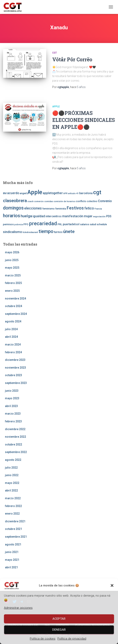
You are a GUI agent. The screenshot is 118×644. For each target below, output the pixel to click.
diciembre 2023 (15, 360)
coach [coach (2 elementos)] (30, 201)
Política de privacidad (72, 639)
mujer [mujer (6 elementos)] (88, 216)
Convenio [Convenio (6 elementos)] (105, 201)
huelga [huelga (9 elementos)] (26, 216)
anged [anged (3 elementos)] (23, 193)
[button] (112, 585)
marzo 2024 (13, 345)
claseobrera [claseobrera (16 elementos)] (15, 201)
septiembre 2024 (16, 314)
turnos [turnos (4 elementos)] (58, 232)
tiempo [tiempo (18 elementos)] (46, 231)
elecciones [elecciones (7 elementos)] (33, 208)
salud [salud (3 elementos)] (93, 224)
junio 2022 (12, 475)
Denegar (59, 630)
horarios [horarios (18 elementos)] (12, 216)
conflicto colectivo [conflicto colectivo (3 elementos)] (87, 201)
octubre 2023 (14, 375)
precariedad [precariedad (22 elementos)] (43, 224)
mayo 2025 (12, 268)
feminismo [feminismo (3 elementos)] (48, 209)
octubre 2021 (14, 529)
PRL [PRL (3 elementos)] (60, 224)
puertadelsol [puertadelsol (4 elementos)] (71, 224)
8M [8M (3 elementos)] (5, 193)
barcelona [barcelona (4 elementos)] (86, 193)
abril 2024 (11, 337)
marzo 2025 (13, 275)
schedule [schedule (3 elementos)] (102, 224)
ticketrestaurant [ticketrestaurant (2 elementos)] (30, 232)
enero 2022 (12, 514)
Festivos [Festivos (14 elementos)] (75, 208)
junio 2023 (12, 391)
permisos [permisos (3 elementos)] (8, 224)
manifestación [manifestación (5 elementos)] (73, 216)
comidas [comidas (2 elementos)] (49, 201)
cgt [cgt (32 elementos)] (97, 192)
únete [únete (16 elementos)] (69, 231)
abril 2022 (11, 490)
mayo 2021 (12, 560)
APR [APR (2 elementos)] (65, 193)
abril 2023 (11, 406)
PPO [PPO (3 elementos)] (26, 224)
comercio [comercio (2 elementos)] (39, 201)
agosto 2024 (13, 321)
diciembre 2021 (15, 521)
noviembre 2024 (15, 299)
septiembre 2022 (16, 452)
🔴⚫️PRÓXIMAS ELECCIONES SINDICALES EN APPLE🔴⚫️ (84, 120)
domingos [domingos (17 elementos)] (13, 208)
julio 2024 (11, 329)
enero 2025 (12, 291)
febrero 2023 (13, 421)
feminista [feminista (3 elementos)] (61, 209)
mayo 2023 (12, 398)
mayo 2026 (12, 252)
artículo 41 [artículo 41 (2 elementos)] (73, 193)
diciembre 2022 (15, 429)
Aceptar (59, 619)
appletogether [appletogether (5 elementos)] (53, 193)
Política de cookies (43, 639)
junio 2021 (12, 552)
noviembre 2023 (15, 368)
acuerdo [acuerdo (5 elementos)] (13, 193)
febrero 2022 (13, 506)
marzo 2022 (13, 498)
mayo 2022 (12, 483)
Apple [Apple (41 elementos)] (35, 192)
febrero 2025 (13, 283)
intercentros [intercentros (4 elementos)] (54, 216)
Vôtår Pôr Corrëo (72, 59)
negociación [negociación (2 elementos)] (99, 217)
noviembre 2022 (15, 437)
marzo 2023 (13, 414)
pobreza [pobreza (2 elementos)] (19, 225)
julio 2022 (11, 468)
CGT (55, 53)
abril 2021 (11, 567)
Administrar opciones (18, 608)
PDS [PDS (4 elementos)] (109, 216)
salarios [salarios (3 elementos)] (85, 224)
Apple (56, 107)
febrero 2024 (13, 352)
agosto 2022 (13, 460)
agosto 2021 (13, 544)
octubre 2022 (14, 444)
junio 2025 (12, 260)
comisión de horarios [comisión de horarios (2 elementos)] (64, 201)
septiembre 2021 (16, 537)
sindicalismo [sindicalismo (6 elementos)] (13, 232)
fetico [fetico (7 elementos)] (89, 208)
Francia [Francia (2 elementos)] (98, 209)
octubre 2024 (14, 306)
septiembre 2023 (16, 383)
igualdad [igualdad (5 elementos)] (39, 216)
